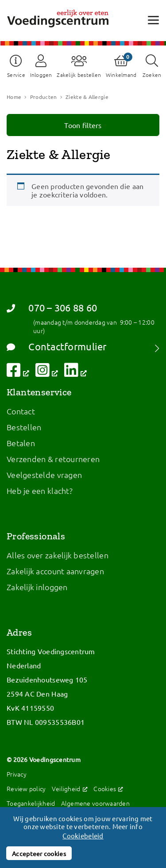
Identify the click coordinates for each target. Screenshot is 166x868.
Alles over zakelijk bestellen (58, 555)
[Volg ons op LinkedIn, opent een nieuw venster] (75, 373)
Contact (21, 411)
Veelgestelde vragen (44, 475)
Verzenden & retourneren (53, 459)
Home (14, 97)
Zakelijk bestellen (79, 75)
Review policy (26, 788)
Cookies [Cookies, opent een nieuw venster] (108, 788)
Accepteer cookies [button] (39, 853)
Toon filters (83, 125)
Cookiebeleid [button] (83, 836)
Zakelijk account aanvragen (55, 571)
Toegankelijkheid (31, 803)
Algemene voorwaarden (95, 803)
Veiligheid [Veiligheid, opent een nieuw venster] (70, 788)
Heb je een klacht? (40, 491)
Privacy (17, 774)
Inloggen (41, 75)
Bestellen (24, 427)
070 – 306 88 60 (52, 308)
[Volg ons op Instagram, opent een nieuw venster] (47, 373)
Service (16, 75)
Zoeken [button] (152, 75)
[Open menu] (153, 20)
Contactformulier (57, 347)
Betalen (21, 443)
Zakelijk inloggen (37, 587)
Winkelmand (121, 75)
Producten (43, 97)
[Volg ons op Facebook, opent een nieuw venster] (18, 373)
